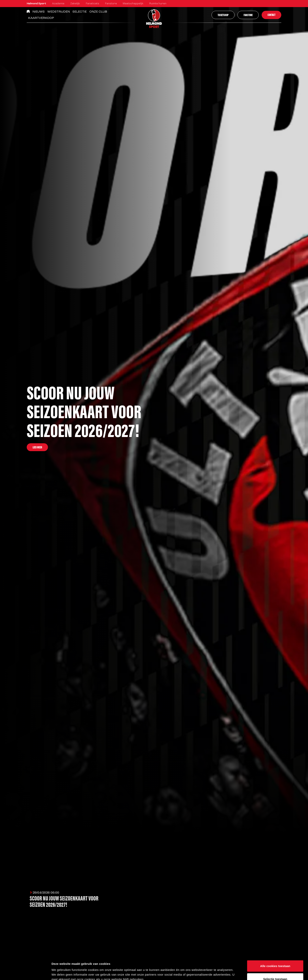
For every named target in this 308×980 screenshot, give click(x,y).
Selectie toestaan (275, 957)
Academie (58, 4)
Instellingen (211, 970)
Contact (271, 15)
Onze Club (98, 12)
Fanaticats (93, 4)
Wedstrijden (59, 12)
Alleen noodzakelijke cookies (275, 969)
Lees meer (37, 447)
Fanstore (111, 4)
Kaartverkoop (41, 18)
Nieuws (38, 12)
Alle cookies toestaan (275, 944)
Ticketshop (223, 15)
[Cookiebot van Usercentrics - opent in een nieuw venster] (25, 972)
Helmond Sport (36, 4)
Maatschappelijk (133, 4)
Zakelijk (75, 4)
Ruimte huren (158, 4)
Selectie (80, 12)
